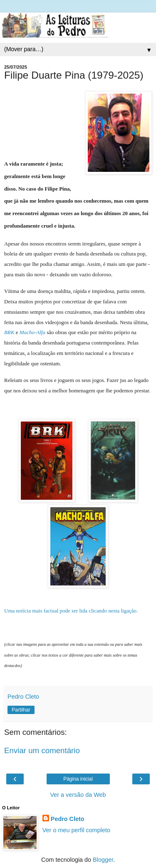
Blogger (103, 860)
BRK (9, 332)
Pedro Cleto (68, 819)
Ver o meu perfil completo (76, 830)
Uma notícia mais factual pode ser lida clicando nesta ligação (71, 611)
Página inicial (78, 779)
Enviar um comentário (42, 750)
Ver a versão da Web (78, 795)
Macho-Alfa (32, 332)
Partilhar (21, 710)
